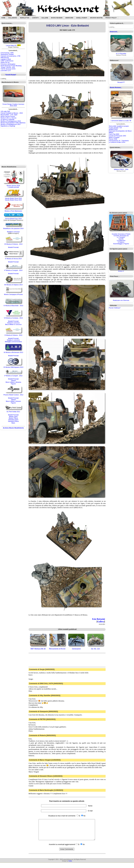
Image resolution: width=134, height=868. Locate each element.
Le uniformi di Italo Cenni (117, 142)
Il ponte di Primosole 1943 (117, 136)
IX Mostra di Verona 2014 (13, 259)
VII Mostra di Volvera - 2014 (13, 244)
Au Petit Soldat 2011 (13, 412)
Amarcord (69, 18)
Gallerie (45, 18)
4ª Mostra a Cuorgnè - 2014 (13, 270)
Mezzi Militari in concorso (13, 324)
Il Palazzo (121, 242)
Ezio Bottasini (99, 619)
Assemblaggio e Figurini (121, 244)
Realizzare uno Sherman (121, 300)
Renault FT (121, 82)
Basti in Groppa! (114, 137)
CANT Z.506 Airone (7, 61)
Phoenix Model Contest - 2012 (13, 395)
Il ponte (121, 239)
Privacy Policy (111, 18)
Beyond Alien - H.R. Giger (9, 115)
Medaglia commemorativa (13, 342)
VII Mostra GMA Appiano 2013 (13, 367)
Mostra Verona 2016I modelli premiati (13, 186)
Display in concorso (13, 340)
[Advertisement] (13, 147)
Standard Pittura (13, 421)
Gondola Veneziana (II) (121, 236)
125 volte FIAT (5, 111)
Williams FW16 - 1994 (121, 169)
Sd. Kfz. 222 (95, 649)
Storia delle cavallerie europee (119, 126)
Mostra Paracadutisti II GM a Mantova (13, 123)
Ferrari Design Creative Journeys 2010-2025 (13, 105)
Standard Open (13, 420)
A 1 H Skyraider (121, 54)
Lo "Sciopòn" (121, 237)
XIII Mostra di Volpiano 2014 (13, 285)
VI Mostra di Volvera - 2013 (13, 335)
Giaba (70, 865)
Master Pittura (13, 418)
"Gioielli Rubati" (11, 75)
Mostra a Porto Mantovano (13, 211)
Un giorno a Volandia (8, 119)
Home (3, 18)
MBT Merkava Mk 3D (38, 649)
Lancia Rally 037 (11, 45)
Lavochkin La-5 (6, 71)
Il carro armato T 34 (115, 128)
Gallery (101, 622)
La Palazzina (121, 240)
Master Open (13, 416)
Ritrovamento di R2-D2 (57, 649)
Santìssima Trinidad (7, 54)
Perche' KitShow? (115, 308)
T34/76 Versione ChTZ (8, 69)
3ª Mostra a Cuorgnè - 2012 (13, 376)
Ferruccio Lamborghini (8, 64)
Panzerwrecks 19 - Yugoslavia (119, 141)
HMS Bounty (5, 58)
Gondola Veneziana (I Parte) (121, 234)
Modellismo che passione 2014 (13, 228)
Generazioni (76, 649)
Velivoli (13, 381)
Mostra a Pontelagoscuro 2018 (11, 121)
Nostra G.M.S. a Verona (9, 118)
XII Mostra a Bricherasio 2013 (13, 352)
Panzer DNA (113, 139)
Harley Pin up (5, 62)
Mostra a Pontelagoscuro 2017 (11, 124)
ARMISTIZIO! (113, 129)
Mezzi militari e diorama (13, 382)
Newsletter (25, 18)
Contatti (35, 18)
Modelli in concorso (13, 232)
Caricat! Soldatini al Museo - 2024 (12, 113)
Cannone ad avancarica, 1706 (11, 56)
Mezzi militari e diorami (13, 401)
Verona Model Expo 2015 (13, 219)
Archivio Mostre (96, 18)
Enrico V (121, 271)
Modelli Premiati (13, 247)
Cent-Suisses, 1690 (7, 53)
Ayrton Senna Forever (8, 116)
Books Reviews (57, 18)
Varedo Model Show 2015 (13, 200)
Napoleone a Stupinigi (8, 126)
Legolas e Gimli (6, 59)
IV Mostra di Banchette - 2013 (13, 306)
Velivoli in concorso (13, 323)
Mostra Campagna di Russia (13, 294)
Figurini (13, 384)
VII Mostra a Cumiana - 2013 (13, 318)
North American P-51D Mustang (11, 66)
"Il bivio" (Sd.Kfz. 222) (8, 67)
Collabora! (13, 18)
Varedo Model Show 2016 (13, 198)
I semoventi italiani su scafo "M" (121, 121)
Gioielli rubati (82, 18)
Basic (13, 423)
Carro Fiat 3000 (114, 134)
